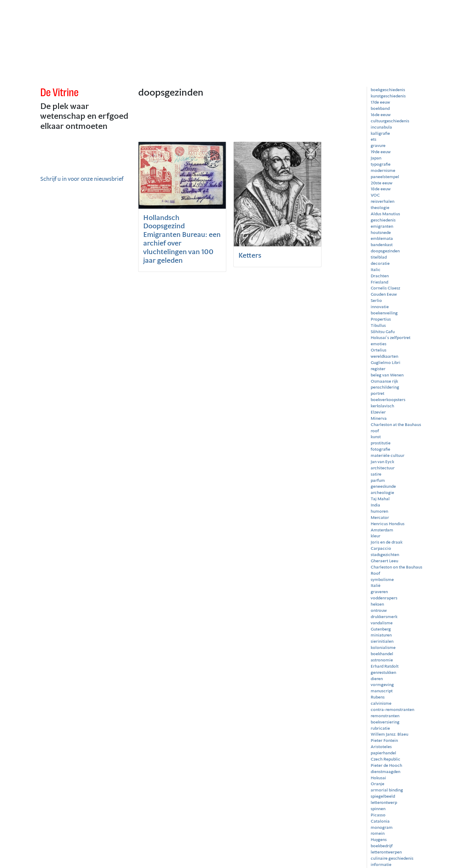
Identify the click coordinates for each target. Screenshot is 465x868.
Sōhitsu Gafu (383, 332)
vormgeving (382, 685)
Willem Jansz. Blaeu (390, 734)
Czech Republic (386, 759)
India (375, 505)
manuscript (382, 691)
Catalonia (380, 821)
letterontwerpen (386, 852)
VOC (375, 195)
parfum (378, 480)
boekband (380, 108)
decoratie (380, 263)
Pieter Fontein (384, 740)
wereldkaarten (384, 356)
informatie (381, 864)
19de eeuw (381, 152)
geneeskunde (383, 486)
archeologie (382, 492)
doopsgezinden (385, 251)
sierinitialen (382, 641)
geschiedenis (383, 220)
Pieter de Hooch (386, 765)
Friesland (379, 282)
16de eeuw (381, 115)
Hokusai (378, 778)
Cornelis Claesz (385, 288)
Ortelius (379, 350)
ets (374, 139)
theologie (380, 208)
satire (376, 474)
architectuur (383, 468)
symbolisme (382, 579)
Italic (376, 270)
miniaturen (381, 635)
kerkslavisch (382, 406)
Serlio (376, 300)
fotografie (380, 449)
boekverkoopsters (388, 400)
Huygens (379, 840)
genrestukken (383, 672)
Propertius (381, 319)
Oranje (378, 784)
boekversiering (385, 722)
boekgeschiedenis (388, 90)
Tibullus (378, 325)
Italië (376, 585)
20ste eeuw (382, 183)
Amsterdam (382, 530)
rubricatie (380, 728)
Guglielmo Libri (386, 362)
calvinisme (381, 703)
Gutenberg (381, 629)
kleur (376, 536)
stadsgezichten (385, 555)
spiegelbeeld (383, 796)
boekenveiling (384, 313)
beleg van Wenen (387, 375)
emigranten (382, 226)
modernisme (383, 170)
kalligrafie (380, 133)
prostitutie (381, 443)
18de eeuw (381, 189)
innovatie (380, 307)
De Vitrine (59, 92)
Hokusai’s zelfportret (391, 338)
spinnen (378, 809)
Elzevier (378, 412)
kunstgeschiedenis (388, 96)
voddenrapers (384, 598)
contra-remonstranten (392, 709)
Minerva (379, 418)
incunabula (381, 127)
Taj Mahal (380, 499)
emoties (379, 344)
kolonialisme (383, 647)
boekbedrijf (382, 846)
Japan (376, 158)
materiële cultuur (388, 455)
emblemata (382, 238)
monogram (382, 827)
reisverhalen (383, 201)
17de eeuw (380, 102)
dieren (377, 679)
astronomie (382, 660)
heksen (377, 604)
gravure (378, 145)
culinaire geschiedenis (392, 858)
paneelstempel (385, 177)
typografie (381, 164)
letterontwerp (384, 802)
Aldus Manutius (385, 214)
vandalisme (382, 623)
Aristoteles (381, 747)
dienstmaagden (386, 772)
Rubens (378, 697)
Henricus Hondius (388, 524)
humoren (379, 511)
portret (378, 393)
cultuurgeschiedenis (390, 121)
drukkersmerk (384, 617)
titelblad (379, 257)
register (378, 369)
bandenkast (382, 245)
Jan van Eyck (382, 462)
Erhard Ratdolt (385, 666)
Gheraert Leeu (384, 561)
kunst (376, 437)
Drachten (380, 276)
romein (378, 833)
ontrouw (379, 610)
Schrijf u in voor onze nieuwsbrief (82, 179)
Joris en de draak (387, 542)
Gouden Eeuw (384, 294)
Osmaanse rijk (384, 381)
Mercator (380, 517)
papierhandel (383, 753)
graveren (379, 592)
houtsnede (381, 232)
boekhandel (382, 654)
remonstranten (385, 716)
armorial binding (387, 790)
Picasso (378, 815)
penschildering (385, 387)
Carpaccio (381, 548)
